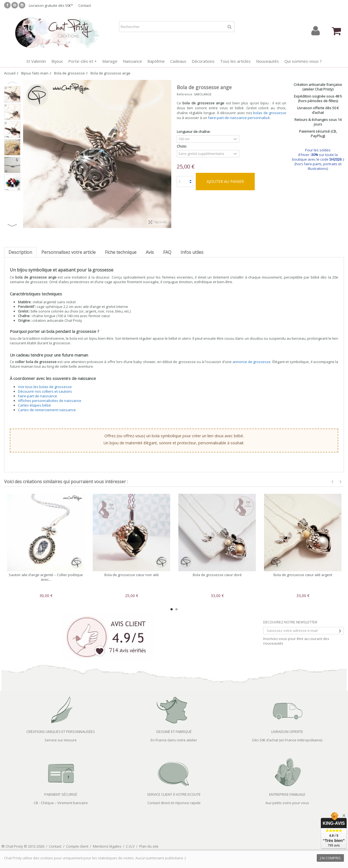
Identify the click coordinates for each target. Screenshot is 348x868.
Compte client (77, 846)
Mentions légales (107, 846)
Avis (150, 252)
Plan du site (149, 846)
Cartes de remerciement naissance (47, 410)
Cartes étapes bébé (34, 405)
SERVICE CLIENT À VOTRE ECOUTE (174, 794)
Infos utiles (192, 252)
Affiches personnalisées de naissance (50, 401)
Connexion (316, 31)
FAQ (167, 252)
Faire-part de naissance (38, 396)
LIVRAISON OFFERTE (287, 732)
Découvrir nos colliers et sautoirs (45, 391)
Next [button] (12, 225)
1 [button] (172, 609)
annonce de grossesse (252, 362)
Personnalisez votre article (69, 252)
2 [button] (176, 609)
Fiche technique (121, 252)
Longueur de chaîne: (194, 132)
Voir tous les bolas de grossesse (45, 387)
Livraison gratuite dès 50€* (51, 5)
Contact (85, 5)
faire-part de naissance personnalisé (239, 118)
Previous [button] (12, 83)
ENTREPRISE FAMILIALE (287, 794)
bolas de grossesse (270, 113)
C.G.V (130, 846)
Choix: (182, 146)
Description (20, 252)
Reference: (185, 94)
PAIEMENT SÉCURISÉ (61, 794)
